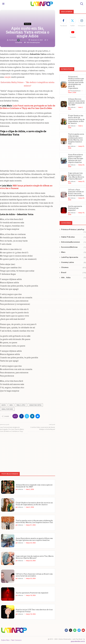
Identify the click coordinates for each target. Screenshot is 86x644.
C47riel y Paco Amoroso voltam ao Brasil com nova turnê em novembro (34, 575)
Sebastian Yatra (35, 405)
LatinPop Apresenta (74, 257)
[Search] (81, 4)
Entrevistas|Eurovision (74, 242)
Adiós (4, 405)
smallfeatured (7, 409)
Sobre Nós (5, 640)
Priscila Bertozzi (75, 91)
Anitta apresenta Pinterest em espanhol (32, 593)
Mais (74, 252)
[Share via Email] (38, 416)
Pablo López (21, 405)
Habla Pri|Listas (74, 237)
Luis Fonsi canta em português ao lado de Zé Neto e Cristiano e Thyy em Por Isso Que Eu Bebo (28, 107)
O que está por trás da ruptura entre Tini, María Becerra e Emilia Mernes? (35, 557)
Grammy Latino (74, 262)
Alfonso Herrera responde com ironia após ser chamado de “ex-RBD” (34, 486)
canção (8, 77)
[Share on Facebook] (21, 416)
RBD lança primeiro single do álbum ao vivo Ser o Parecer (26, 187)
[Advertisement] (28, 452)
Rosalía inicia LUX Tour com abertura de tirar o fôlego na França (34, 611)
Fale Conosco (16, 640)
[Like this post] (16, 416)
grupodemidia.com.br (78, 641)
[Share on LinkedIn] (32, 416)
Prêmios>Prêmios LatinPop (74, 230)
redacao (22, 40)
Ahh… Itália (74, 278)
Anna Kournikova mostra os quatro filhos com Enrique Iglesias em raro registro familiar (34, 539)
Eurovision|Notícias (74, 247)
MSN (11, 405)
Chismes (74, 267)
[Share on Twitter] (27, 416)
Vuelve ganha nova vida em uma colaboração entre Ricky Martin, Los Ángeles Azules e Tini (34, 521)
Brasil (74, 273)
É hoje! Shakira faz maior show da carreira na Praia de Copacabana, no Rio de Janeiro (34, 504)
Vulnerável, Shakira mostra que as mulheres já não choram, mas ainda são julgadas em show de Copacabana (76, 82)
